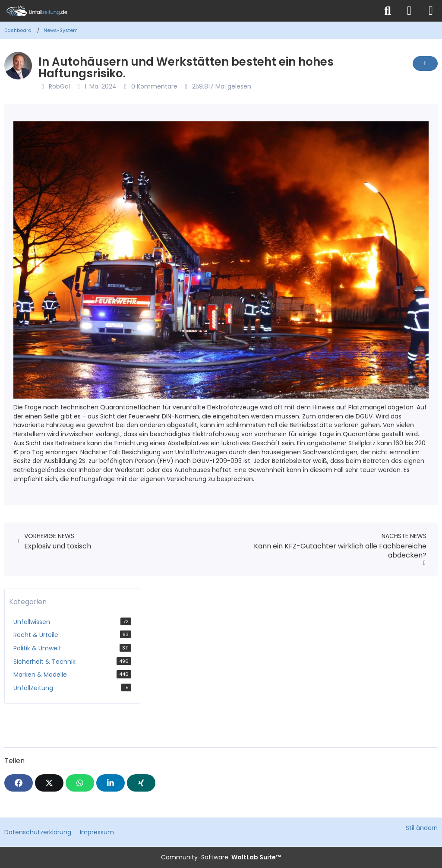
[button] (110, 783)
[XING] (141, 783)
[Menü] (431, 11)
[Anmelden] (409, 11)
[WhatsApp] (80, 783)
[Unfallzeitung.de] (189, 11)
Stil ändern (422, 828)
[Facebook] (19, 783)
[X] (49, 783)
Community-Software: (221, 857)
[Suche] (388, 11)
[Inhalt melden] (425, 63)
